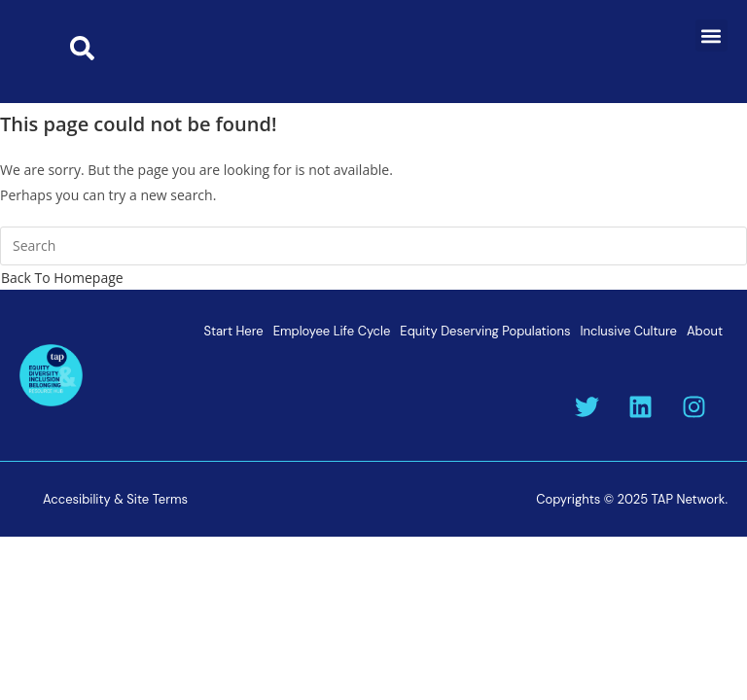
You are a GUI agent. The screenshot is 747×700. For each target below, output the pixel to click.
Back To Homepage (62, 278)
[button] (711, 35)
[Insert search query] (373, 246)
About (705, 331)
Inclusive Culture (629, 331)
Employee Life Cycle (332, 331)
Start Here (233, 331)
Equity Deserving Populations (485, 331)
